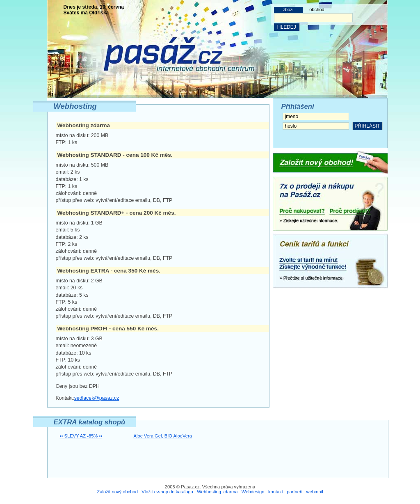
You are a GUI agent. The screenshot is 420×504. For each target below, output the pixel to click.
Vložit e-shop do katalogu (167, 492)
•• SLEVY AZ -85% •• (81, 436)
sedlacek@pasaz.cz (97, 398)
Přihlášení (298, 107)
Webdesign (253, 492)
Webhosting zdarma (217, 492)
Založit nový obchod (117, 492)
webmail (315, 492)
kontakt (276, 492)
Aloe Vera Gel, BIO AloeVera (163, 436)
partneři (294, 492)
